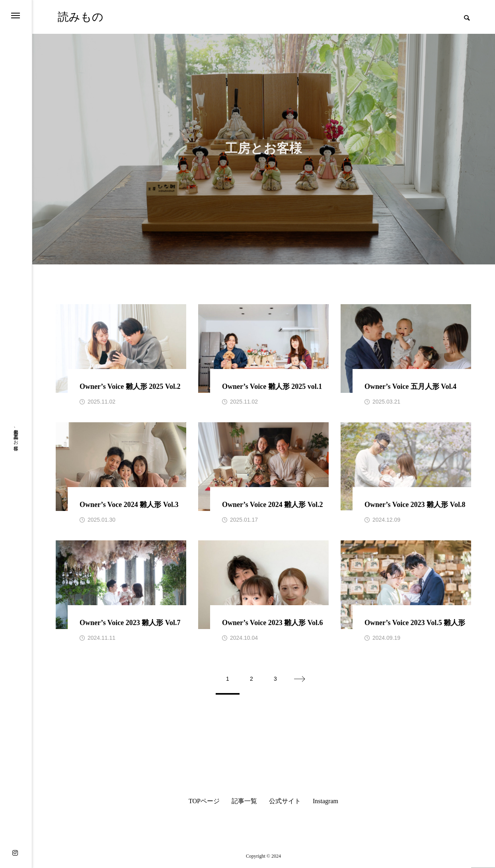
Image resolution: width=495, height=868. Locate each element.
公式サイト (285, 801)
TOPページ (204, 801)
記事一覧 (244, 801)
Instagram (325, 801)
